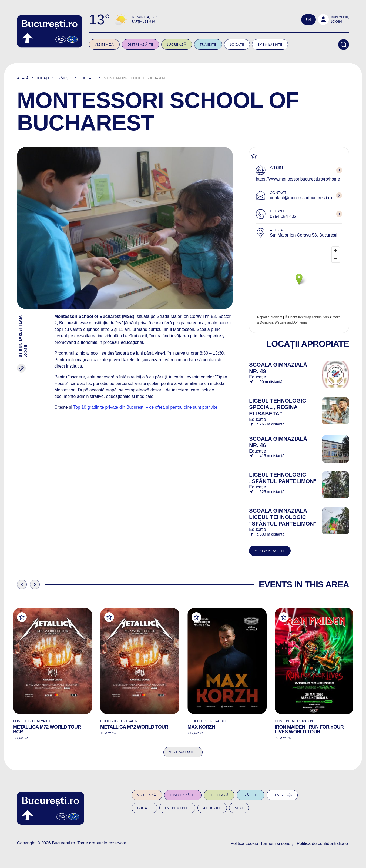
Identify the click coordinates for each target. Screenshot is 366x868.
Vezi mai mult (183, 752)
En (308, 20)
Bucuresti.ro (63, 843)
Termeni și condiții (277, 844)
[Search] (344, 45)
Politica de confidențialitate (322, 844)
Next (35, 584)
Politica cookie (244, 844)
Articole (212, 808)
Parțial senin (144, 21)
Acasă (23, 78)
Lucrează (177, 44)
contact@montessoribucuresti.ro (301, 198)
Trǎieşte (64, 78)
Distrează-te (141, 44)
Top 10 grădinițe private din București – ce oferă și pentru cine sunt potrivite (146, 407)
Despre (282, 795)
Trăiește (209, 44)
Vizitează (105, 44)
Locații (238, 44)
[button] (333, 19)
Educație (88, 78)
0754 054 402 (283, 216)
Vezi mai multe (270, 551)
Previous (22, 584)
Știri (239, 808)
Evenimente (271, 44)
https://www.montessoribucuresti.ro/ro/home (298, 179)
